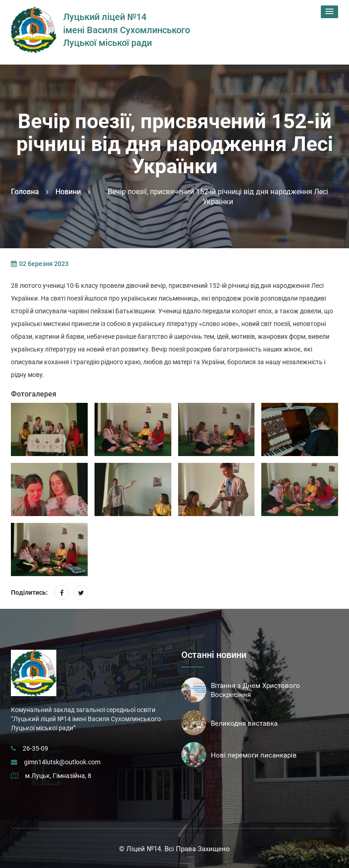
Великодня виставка (244, 723)
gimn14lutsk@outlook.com (62, 762)
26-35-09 (35, 748)
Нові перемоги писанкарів (254, 755)
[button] (329, 12)
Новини (68, 192)
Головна (25, 192)
